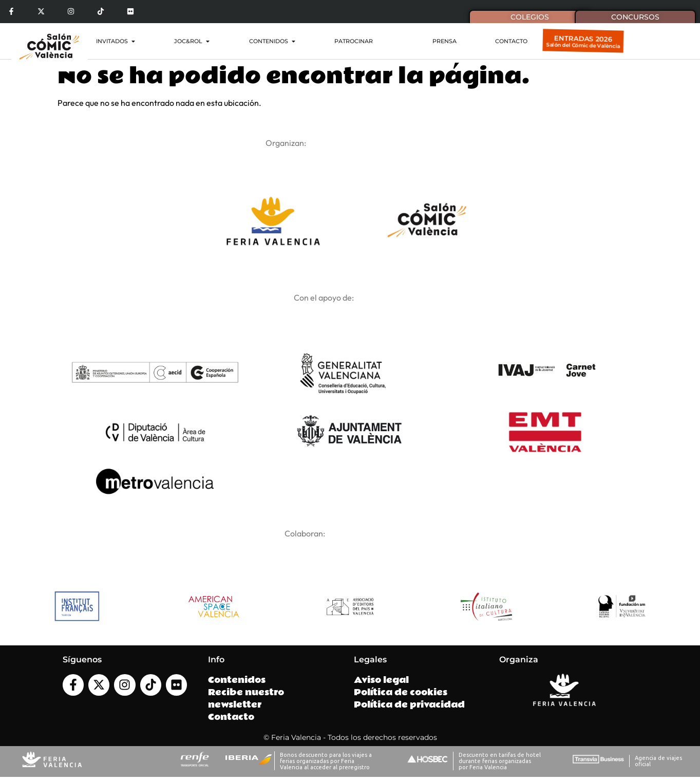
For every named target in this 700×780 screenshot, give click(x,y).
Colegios (530, 17)
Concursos (635, 17)
